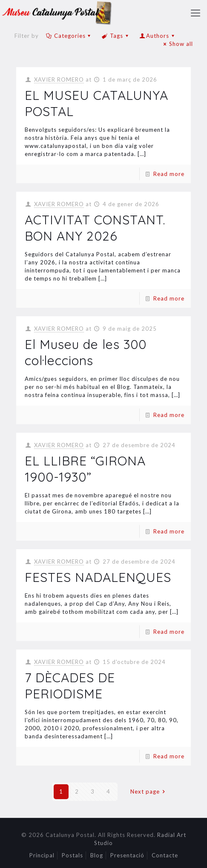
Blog (97, 855)
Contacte (165, 855)
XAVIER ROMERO (59, 79)
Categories (69, 36)
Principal (42, 855)
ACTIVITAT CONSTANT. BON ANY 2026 (95, 228)
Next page (149, 791)
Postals (72, 855)
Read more (169, 174)
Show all (177, 44)
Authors (158, 36)
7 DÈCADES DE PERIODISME (70, 686)
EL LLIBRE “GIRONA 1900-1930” (85, 469)
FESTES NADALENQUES (98, 577)
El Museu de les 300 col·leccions (86, 352)
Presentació (127, 855)
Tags (116, 36)
